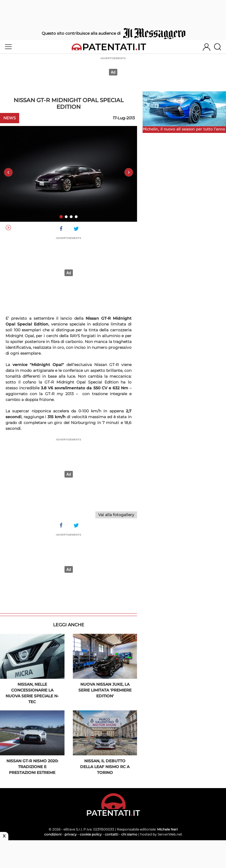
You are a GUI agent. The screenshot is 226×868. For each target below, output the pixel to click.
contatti (111, 834)
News (10, 118)
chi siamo (129, 834)
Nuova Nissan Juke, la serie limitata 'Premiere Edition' (105, 690)
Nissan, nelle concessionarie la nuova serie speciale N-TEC (32, 693)
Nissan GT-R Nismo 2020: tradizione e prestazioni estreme (32, 767)
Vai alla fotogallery (116, 515)
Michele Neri (167, 829)
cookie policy (91, 834)
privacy (71, 834)
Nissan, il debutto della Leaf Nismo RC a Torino (105, 767)
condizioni (53, 834)
